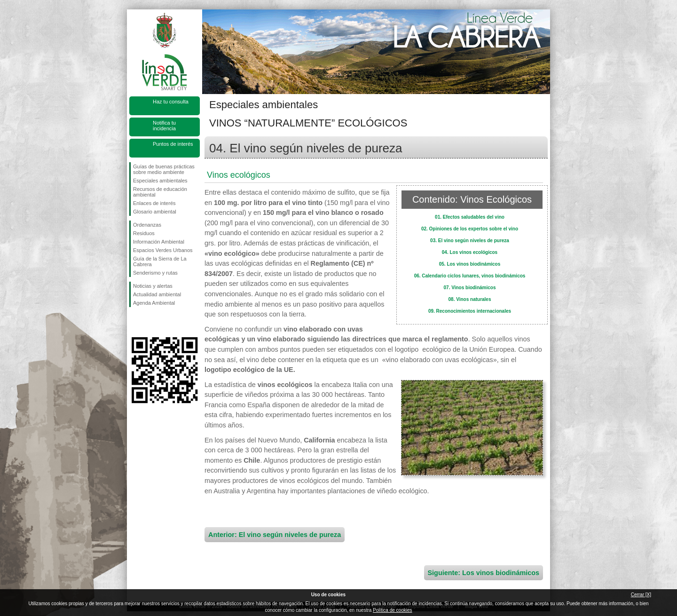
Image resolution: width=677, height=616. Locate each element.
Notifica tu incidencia (164, 126)
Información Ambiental (159, 242)
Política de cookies (392, 610)
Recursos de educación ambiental (160, 192)
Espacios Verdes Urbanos (163, 250)
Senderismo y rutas (155, 273)
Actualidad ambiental (157, 294)
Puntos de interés (173, 144)
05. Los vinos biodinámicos (470, 264)
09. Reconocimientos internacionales (470, 311)
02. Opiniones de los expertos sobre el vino (470, 229)
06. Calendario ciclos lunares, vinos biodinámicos (470, 276)
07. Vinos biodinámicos (470, 288)
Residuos (144, 233)
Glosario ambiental (155, 212)
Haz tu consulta (171, 102)
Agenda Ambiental (154, 303)
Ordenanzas (147, 225)
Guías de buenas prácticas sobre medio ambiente (164, 169)
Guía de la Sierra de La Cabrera (160, 261)
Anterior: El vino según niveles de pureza (275, 535)
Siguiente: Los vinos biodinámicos (484, 573)
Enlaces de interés (154, 203)
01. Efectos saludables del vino (470, 217)
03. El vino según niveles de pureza (470, 241)
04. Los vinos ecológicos (470, 252)
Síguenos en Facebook (135, 322)
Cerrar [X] (641, 595)
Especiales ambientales (160, 181)
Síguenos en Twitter (150, 322)
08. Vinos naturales (470, 299)
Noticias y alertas (153, 286)
